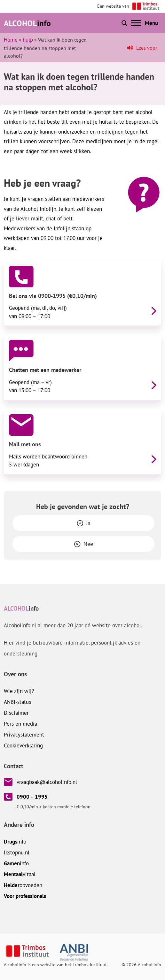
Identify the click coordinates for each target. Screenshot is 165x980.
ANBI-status (17, 702)
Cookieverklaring (23, 745)
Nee (88, 544)
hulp (28, 40)
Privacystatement (24, 735)
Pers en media (20, 724)
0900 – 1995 (32, 797)
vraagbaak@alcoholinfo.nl (47, 782)
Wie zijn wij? (19, 691)
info (15, 842)
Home (11, 40)
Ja (88, 523)
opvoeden (23, 885)
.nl (17, 852)
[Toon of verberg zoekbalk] (124, 23)
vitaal (20, 874)
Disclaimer (16, 713)
